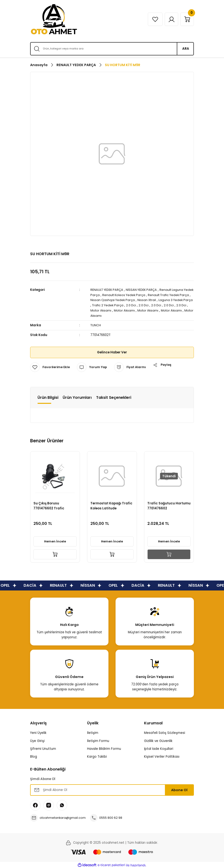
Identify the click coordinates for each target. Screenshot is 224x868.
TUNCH (96, 325)
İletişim (93, 732)
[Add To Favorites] (50, 366)
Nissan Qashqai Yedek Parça (125, 300)
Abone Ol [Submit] (179, 789)
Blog (34, 756)
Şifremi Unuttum (43, 748)
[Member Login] (170, 19)
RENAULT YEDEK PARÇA (108, 290)
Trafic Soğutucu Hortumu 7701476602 (166, 505)
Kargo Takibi (97, 756)
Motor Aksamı (122, 310)
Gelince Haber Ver (112, 352)
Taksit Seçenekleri (114, 397)
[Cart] (187, 19)
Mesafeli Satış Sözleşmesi (165, 732)
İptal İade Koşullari (159, 748)
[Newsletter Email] (112, 789)
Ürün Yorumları (77, 397)
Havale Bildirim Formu (104, 748)
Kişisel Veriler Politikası (162, 756)
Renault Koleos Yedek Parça (135, 295)
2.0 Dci (154, 305)
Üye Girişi (37, 740)
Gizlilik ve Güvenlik (158, 740)
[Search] (112, 49)
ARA (186, 49)
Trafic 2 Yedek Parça (129, 305)
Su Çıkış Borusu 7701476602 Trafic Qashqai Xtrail (49, 505)
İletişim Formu (98, 740)
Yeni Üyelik (38, 732)
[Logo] (54, 19)
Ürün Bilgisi (48, 397)
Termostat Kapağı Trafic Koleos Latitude (112, 505)
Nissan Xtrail (160, 300)
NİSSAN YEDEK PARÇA (145, 290)
